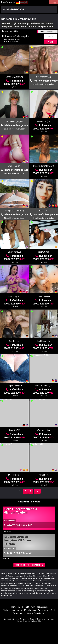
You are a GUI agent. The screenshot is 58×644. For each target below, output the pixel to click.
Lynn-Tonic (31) (14, 166)
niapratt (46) (44, 252)
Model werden (30, 610)
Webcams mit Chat (46, 610)
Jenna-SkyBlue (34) (14, 77)
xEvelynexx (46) (44, 430)
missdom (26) (14, 475)
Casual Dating (19, 613)
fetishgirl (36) (44, 475)
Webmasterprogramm (13, 610)
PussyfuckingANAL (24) (44, 166)
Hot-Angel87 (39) (44, 77)
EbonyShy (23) (14, 252)
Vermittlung (51, 31)
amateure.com (18, 573)
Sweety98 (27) (44, 296)
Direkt (41, 31)
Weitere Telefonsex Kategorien (29, 565)
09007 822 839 (14, 84)
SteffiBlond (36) (44, 341)
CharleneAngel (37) (14, 121)
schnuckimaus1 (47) (44, 386)
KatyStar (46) (14, 341)
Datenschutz (42, 607)
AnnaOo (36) (14, 430)
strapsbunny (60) (14, 386)
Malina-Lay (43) (14, 296)
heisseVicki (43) (44, 121)
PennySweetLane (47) (14, 211)
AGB (33, 607)
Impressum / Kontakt (20, 607)
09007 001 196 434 (18, 525)
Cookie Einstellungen (36, 613)
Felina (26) (44, 211)
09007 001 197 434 (18, 553)
